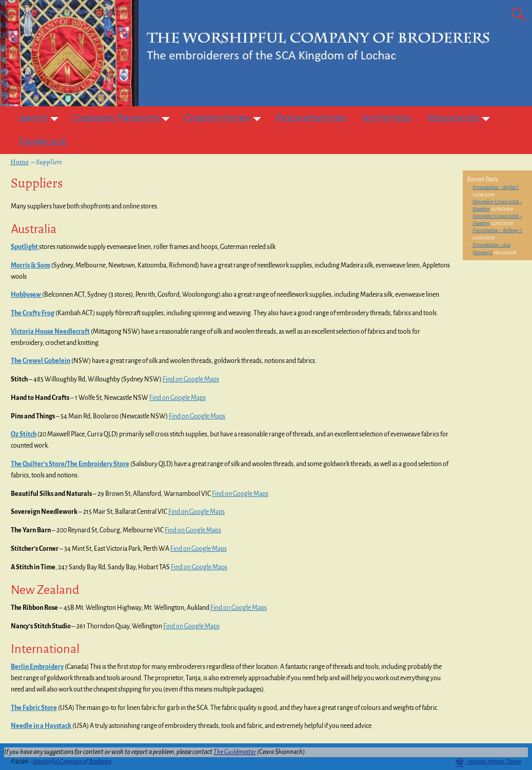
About (42, 118)
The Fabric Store (34, 708)
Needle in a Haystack (41, 726)
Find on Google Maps (191, 379)
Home (19, 162)
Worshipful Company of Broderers (72, 762)
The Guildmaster (235, 752)
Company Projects (124, 118)
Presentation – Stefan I (496, 187)
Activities (387, 118)
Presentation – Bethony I (497, 230)
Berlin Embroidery (37, 667)
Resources (462, 118)
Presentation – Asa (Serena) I (491, 248)
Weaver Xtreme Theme (495, 762)
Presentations (311, 118)
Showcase (43, 142)
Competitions (225, 118)
